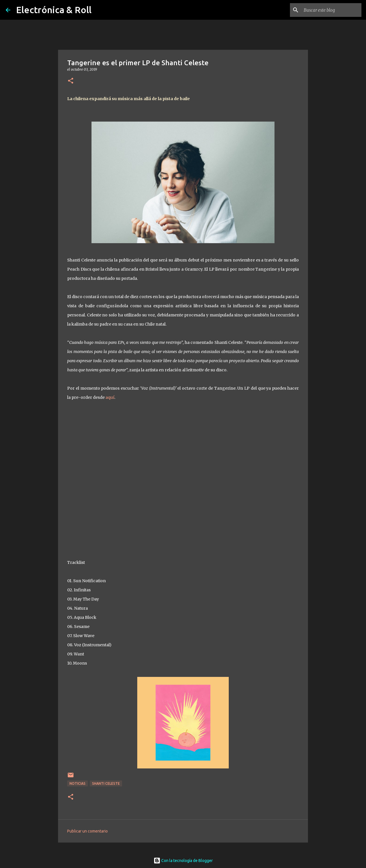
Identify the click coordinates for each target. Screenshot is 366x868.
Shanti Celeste (106, 783)
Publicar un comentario (87, 831)
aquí (110, 397)
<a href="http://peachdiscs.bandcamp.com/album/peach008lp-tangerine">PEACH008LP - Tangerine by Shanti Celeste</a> (183, 478)
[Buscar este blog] (331, 10)
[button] (71, 81)
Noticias (77, 783)
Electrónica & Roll (54, 10)
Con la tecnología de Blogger (183, 861)
